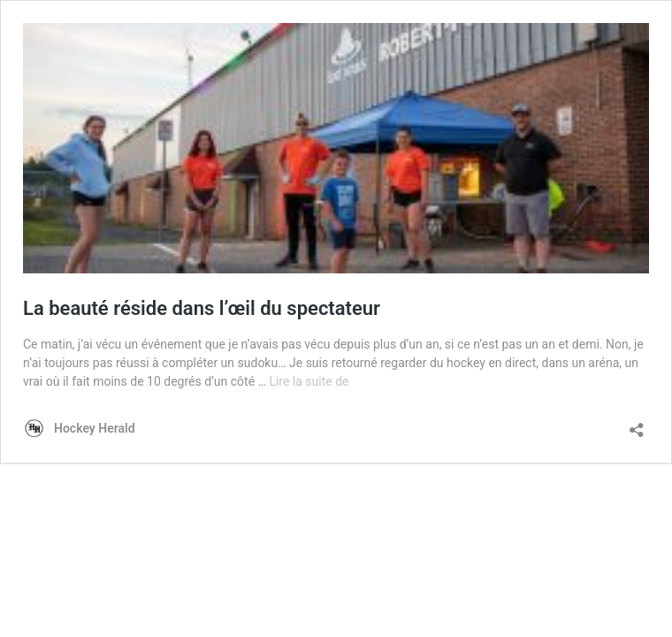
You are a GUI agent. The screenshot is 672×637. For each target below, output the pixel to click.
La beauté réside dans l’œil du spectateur (202, 308)
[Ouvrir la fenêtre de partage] (637, 424)
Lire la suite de (309, 381)
